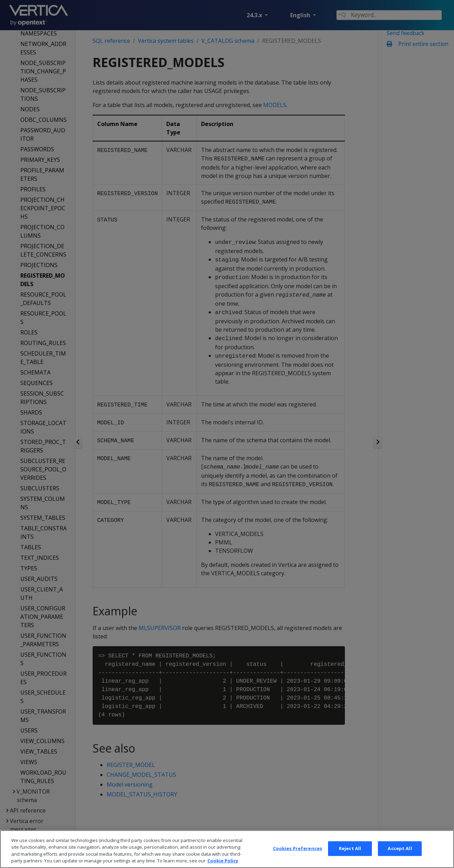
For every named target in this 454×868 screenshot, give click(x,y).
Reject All (350, 859)
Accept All (400, 859)
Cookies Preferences (298, 859)
